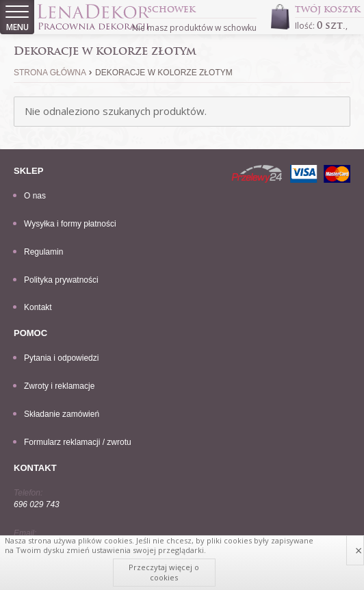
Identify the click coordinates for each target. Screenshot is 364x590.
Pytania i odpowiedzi (61, 358)
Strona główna (50, 73)
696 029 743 (37, 504)
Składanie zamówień (62, 414)
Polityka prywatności (61, 280)
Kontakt (38, 307)
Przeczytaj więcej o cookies (164, 572)
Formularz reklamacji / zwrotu (78, 442)
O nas (35, 196)
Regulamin (43, 252)
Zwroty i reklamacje (59, 386)
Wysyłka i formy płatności (70, 224)
